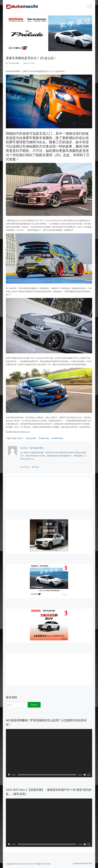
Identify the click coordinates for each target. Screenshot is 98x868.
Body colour (17, 438)
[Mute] (85, 775)
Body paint (31, 438)
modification (58, 438)
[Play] (9, 775)
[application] (49, 753)
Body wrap (44, 438)
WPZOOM (88, 863)
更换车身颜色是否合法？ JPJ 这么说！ (31, 58)
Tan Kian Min (14, 63)
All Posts (35, 467)
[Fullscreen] (89, 775)
